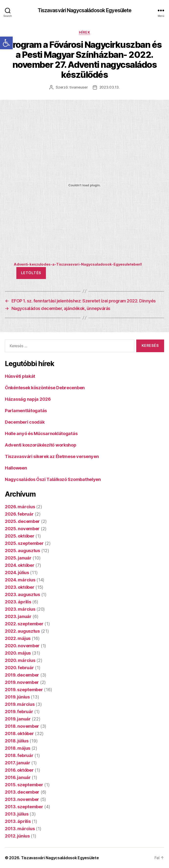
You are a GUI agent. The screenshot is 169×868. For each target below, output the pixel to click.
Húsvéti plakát (20, 376)
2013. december (22, 792)
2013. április (18, 821)
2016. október (19, 770)
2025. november (22, 529)
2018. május (18, 748)
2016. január (18, 777)
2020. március (20, 660)
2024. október (20, 565)
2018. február (19, 755)
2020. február (19, 668)
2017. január (18, 763)
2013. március (20, 829)
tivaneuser (79, 87)
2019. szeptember (24, 690)
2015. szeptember (24, 785)
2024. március (20, 580)
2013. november (22, 799)
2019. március (20, 704)
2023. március (20, 609)
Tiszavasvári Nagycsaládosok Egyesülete (85, 10)
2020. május (18, 653)
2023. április (18, 602)
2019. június (17, 697)
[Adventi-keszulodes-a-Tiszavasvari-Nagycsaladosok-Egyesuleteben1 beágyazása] (84, 185)
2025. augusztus (22, 551)
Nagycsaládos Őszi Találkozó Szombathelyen (53, 479)
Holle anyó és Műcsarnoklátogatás (41, 434)
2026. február (19, 514)
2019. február (19, 712)
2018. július (17, 741)
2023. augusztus (22, 594)
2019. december (22, 675)
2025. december (22, 521)
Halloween (16, 468)
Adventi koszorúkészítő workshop (41, 445)
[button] (6, 43)
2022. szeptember (24, 624)
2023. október (20, 587)
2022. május (18, 638)
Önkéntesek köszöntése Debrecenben (45, 388)
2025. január (18, 558)
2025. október (20, 536)
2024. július (17, 573)
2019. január (18, 719)
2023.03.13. (110, 87)
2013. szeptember (24, 807)
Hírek (85, 32)
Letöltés (31, 273)
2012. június (17, 836)
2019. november (22, 682)
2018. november (22, 726)
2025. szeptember (24, 543)
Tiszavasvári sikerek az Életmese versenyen (52, 456)
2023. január (18, 616)
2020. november (22, 646)
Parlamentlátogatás (26, 411)
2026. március (20, 507)
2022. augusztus (22, 631)
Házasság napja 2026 (28, 399)
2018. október (19, 733)
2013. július (17, 814)
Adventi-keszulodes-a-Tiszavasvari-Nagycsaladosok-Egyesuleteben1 (78, 264)
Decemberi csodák (25, 422)
